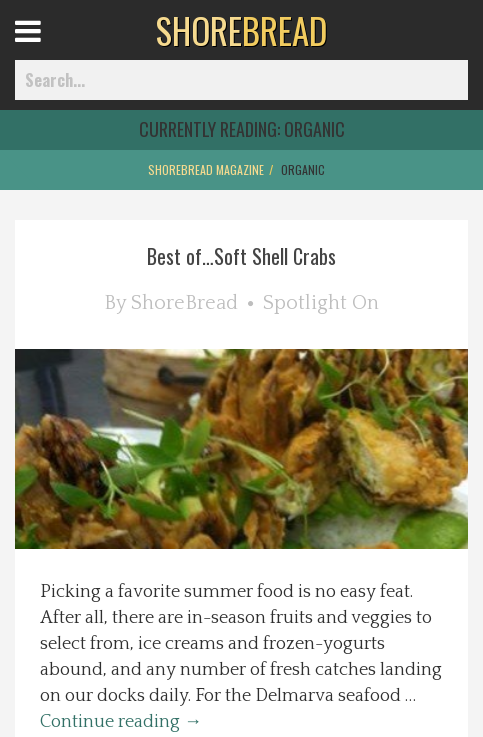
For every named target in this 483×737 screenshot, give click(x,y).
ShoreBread (184, 303)
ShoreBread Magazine (206, 169)
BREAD (241, 30)
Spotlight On (321, 303)
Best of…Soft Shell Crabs (241, 256)
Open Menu (52, 49)
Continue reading (121, 722)
